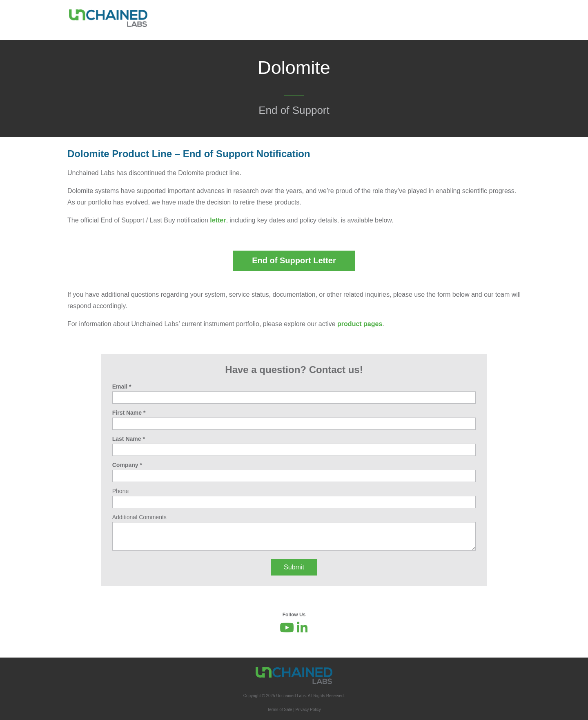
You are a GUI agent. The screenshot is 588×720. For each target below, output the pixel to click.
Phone (120, 491)
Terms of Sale (280, 710)
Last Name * (129, 439)
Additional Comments (139, 517)
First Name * (129, 413)
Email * (122, 387)
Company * (127, 465)
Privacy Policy (308, 710)
